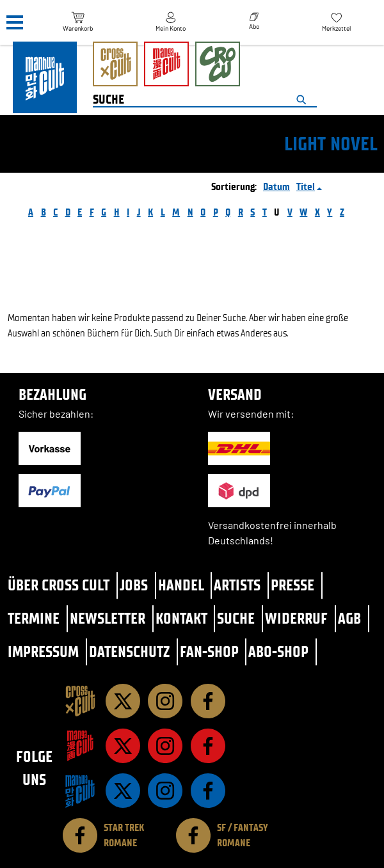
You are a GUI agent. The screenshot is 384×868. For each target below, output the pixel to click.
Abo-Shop (278, 651)
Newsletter (108, 618)
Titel (306, 186)
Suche (236, 618)
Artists (237, 585)
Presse (292, 585)
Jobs (134, 585)
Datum (276, 186)
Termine (34, 618)
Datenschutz (129, 651)
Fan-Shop (209, 651)
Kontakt (181, 618)
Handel (181, 585)
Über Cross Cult (59, 585)
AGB (349, 618)
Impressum (43, 651)
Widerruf (296, 618)
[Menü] (15, 23)
